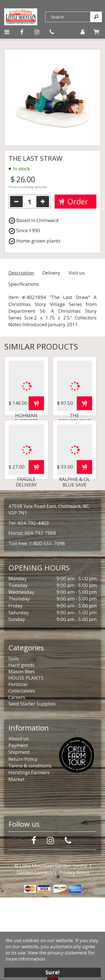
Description (21, 273)
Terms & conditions (30, 848)
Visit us (77, 273)
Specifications (24, 284)
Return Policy (23, 841)
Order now (36, 445)
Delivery (51, 273)
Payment (18, 828)
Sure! (53, 972)
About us (18, 821)
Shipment (19, 834)
